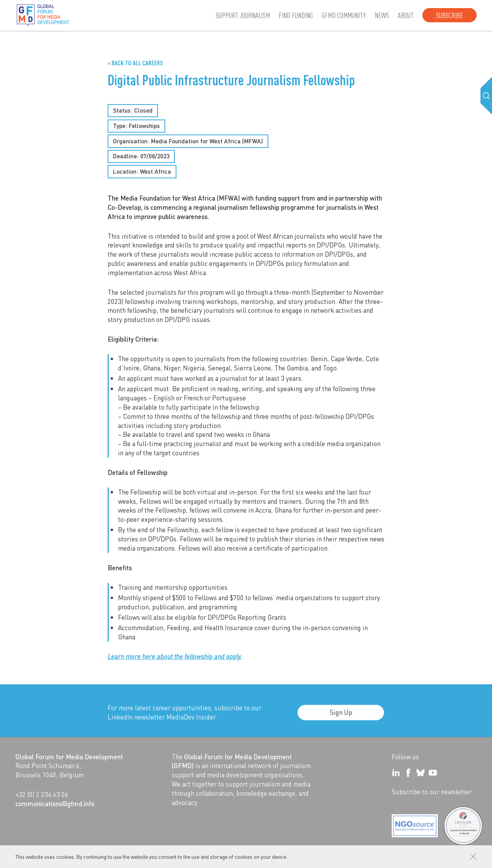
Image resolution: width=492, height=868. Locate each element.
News (382, 15)
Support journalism (243, 15)
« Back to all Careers (135, 63)
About (406, 15)
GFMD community (344, 15)
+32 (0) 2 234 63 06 (42, 794)
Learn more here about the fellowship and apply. (175, 656)
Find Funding (296, 15)
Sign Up (341, 717)
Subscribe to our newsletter (432, 792)
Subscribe (450, 15)
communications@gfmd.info (55, 803)
